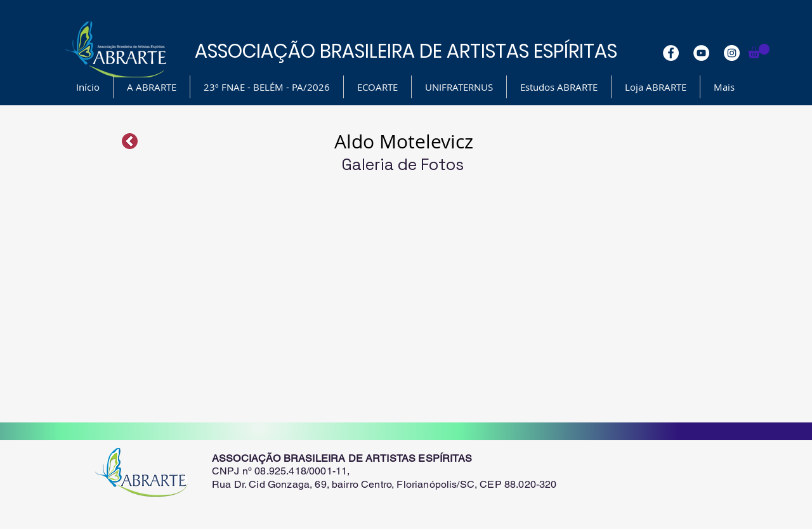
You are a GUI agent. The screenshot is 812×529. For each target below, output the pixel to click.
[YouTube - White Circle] (701, 53)
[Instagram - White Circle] (732, 53)
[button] (759, 51)
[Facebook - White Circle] (671, 53)
